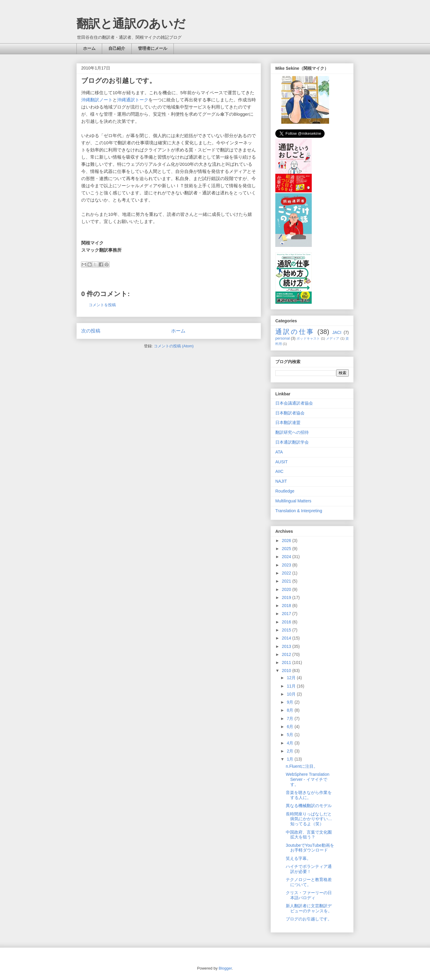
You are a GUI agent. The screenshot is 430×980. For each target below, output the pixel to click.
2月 (291, 751)
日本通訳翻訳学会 (292, 442)
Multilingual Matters (293, 501)
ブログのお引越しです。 (309, 919)
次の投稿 (91, 331)
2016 (287, 622)
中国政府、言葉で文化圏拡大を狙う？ (309, 835)
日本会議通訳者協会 (294, 403)
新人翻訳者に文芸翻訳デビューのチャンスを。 (309, 908)
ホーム (89, 48)
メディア (333, 338)
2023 (287, 565)
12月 (292, 678)
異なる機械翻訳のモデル (309, 806)
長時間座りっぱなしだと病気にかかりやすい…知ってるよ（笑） (309, 819)
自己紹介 (117, 48)
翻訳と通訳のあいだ (131, 24)
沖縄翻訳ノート (97, 100)
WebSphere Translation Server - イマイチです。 (308, 779)
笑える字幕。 (298, 858)
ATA (279, 452)
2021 (287, 581)
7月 (291, 719)
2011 (287, 662)
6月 (291, 727)
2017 (287, 614)
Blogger (225, 968)
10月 (292, 694)
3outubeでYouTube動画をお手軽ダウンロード (310, 848)
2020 (287, 589)
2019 (287, 597)
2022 (287, 573)
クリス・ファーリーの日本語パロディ (309, 895)
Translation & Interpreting (299, 511)
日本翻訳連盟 (288, 422)
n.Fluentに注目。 (302, 766)
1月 (291, 759)
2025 (287, 549)
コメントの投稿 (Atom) (174, 346)
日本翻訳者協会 (290, 413)
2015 (287, 630)
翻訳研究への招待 (292, 432)
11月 (292, 686)
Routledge (285, 491)
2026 (287, 541)
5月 (291, 735)
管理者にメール (153, 48)
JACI (337, 332)
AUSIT (281, 462)
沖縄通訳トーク (133, 100)
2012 (287, 654)
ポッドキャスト (308, 338)
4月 (291, 743)
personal (282, 338)
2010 (287, 671)
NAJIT (281, 481)
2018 (287, 606)
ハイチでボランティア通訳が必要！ (309, 869)
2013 (287, 646)
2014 (287, 638)
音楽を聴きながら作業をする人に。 (309, 795)
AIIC (279, 471)
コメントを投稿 (102, 305)
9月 (291, 702)
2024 (287, 557)
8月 (291, 710)
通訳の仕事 (295, 332)
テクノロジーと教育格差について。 (309, 882)
